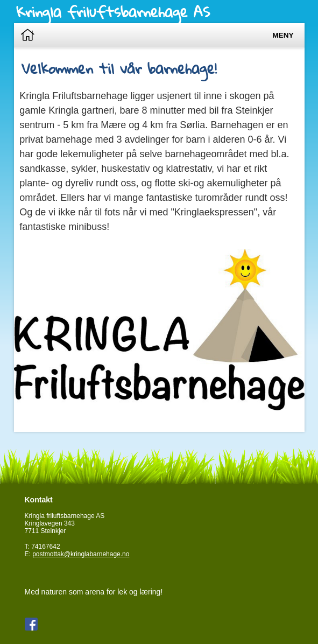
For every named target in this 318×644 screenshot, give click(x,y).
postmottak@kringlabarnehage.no (81, 554)
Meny (283, 35)
